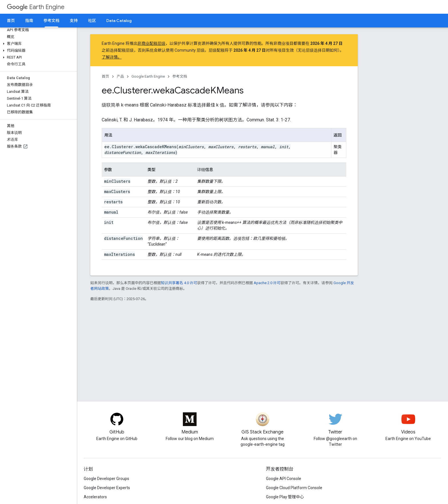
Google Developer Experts (107, 488)
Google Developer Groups (106, 479)
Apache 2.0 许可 (267, 283)
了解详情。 (112, 57)
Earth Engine (36, 7)
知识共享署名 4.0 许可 (179, 283)
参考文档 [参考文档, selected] (51, 21)
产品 (120, 76)
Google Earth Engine (148, 76)
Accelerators (95, 497)
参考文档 (180, 76)
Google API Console (284, 479)
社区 (92, 21)
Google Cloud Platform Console (294, 488)
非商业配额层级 (151, 43)
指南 (29, 21)
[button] (37, 44)
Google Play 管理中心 (285, 497)
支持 (74, 21)
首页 (11, 21)
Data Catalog (119, 21)
